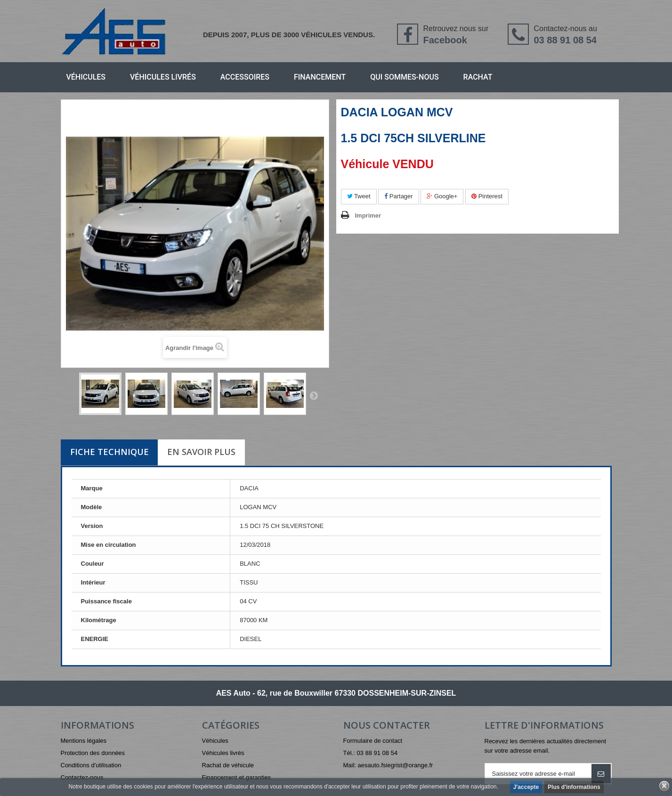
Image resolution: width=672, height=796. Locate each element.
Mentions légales (84, 741)
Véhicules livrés (163, 77)
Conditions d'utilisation (91, 765)
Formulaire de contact (373, 741)
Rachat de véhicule (228, 765)
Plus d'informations (574, 787)
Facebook (445, 40)
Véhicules (86, 77)
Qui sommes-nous (404, 77)
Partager (398, 196)
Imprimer (368, 215)
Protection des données (93, 753)
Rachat (478, 77)
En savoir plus (201, 452)
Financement (320, 77)
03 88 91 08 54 (565, 40)
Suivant (314, 395)
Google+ (442, 196)
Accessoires (245, 77)
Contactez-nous (82, 777)
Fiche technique (109, 452)
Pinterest (487, 196)
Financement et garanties (237, 777)
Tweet (359, 196)
